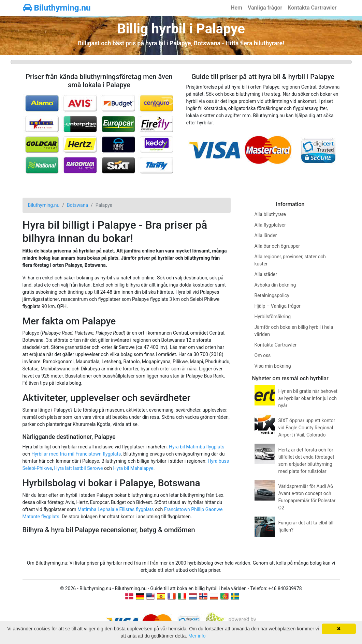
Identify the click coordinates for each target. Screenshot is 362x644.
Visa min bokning (273, 366)
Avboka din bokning (275, 285)
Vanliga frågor (265, 8)
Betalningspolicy (272, 295)
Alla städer (266, 274)
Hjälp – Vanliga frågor (278, 306)
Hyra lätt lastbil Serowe (78, 468)
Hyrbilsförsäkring (273, 317)
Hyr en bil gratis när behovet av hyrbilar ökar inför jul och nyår (308, 398)
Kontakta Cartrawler (312, 8)
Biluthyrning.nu (57, 8)
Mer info (197, 636)
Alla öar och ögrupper (277, 246)
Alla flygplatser (270, 225)
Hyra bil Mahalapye (133, 468)
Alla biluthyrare (270, 214)
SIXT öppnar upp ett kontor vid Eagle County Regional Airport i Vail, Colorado (307, 428)
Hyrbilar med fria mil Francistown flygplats (76, 454)
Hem (236, 8)
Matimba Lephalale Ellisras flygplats (116, 509)
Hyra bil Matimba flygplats (197, 447)
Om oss (263, 355)
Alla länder (266, 235)
